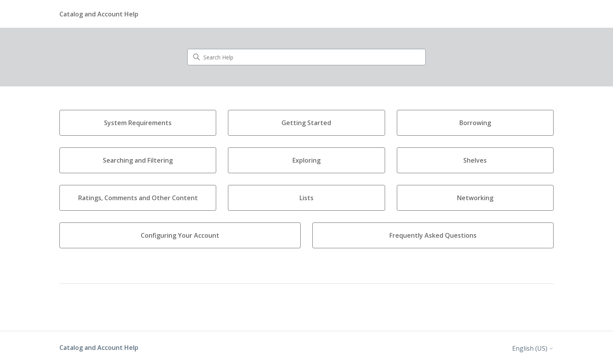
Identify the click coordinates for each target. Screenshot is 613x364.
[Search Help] (306, 57)
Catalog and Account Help (99, 348)
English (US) (533, 348)
